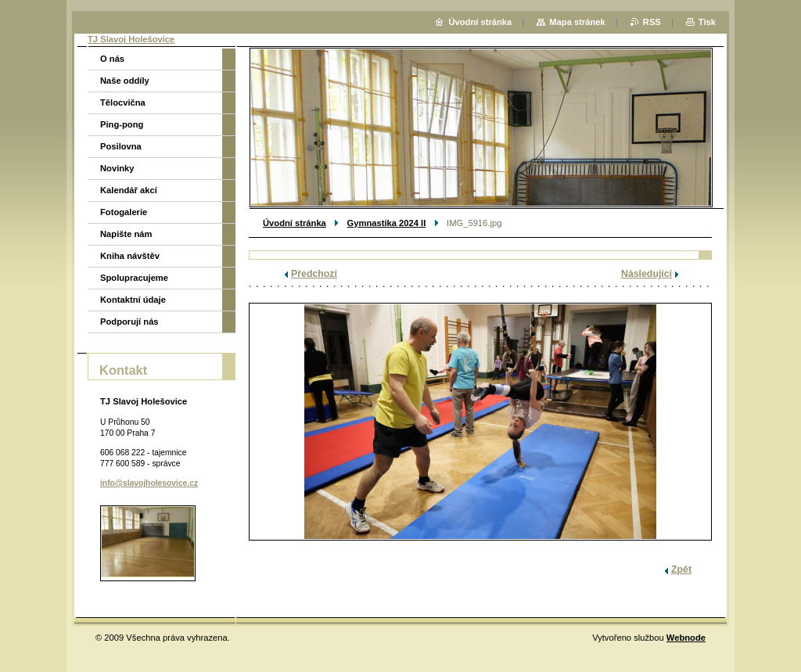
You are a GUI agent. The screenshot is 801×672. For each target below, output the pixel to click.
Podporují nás (129, 322)
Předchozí (314, 274)
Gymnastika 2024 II (387, 223)
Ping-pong (122, 124)
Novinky (117, 168)
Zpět (681, 570)
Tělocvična (123, 102)
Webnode (686, 638)
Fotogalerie (124, 212)
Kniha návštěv (130, 256)
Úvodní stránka (295, 223)
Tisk (707, 22)
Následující (647, 274)
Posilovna (121, 146)
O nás (112, 59)
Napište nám (126, 234)
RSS (652, 22)
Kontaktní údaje (133, 300)
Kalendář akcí (129, 190)
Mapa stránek (577, 22)
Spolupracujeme (134, 278)
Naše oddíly (125, 81)
